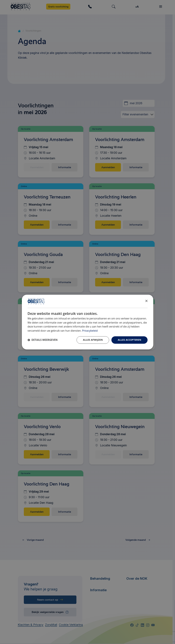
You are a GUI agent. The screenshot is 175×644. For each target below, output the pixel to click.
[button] (43, 340)
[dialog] (88, 322)
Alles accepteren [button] (129, 340)
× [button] (146, 301)
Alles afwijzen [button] (93, 340)
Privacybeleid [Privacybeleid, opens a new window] (90, 331)
